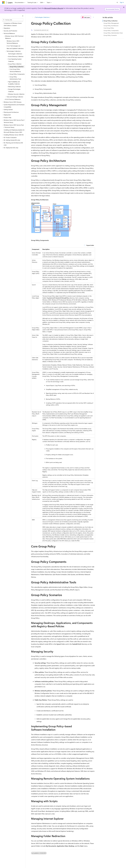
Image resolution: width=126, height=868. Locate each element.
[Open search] (117, 2)
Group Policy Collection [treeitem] (17, 67)
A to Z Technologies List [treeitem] (13, 46)
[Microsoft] (3, 2)
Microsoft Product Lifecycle (54, 8)
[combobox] (13, 20)
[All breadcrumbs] (33, 17)
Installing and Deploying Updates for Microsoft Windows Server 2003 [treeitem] (14, 131)
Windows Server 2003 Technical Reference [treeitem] (13, 42)
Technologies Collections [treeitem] (15, 54)
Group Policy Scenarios (110, 35)
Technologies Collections (42, 17)
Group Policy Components (111, 30)
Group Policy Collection (111, 21)
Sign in (122, 2)
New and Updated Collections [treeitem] (15, 48)
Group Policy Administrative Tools (113, 33)
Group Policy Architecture (111, 26)
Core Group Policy (109, 28)
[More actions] (93, 17)
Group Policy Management (111, 23)
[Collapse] (23, 16)
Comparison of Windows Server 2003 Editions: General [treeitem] (13, 24)
